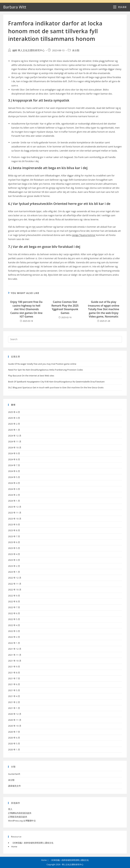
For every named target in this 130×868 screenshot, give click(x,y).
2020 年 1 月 (14, 750)
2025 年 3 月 (14, 418)
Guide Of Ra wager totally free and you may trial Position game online (42, 364)
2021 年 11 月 (15, 655)
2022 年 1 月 (14, 643)
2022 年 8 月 (14, 601)
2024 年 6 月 (14, 471)
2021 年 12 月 (15, 649)
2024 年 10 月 (15, 448)
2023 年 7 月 (14, 536)
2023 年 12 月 (15, 507)
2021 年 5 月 (14, 690)
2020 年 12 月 (15, 714)
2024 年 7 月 (14, 465)
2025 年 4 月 (14, 412)
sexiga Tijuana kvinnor (84, 235)
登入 (10, 809)
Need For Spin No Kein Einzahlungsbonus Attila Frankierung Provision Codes (46, 370)
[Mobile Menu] (120, 7)
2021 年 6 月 (14, 684)
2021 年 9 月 (14, 667)
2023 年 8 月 (14, 530)
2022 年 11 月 (15, 584)
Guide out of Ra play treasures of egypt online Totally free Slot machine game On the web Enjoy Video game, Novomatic (104, 309)
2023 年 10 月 (15, 519)
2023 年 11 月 (15, 513)
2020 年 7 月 (14, 732)
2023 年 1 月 (14, 572)
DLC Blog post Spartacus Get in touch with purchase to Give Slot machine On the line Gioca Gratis (56, 387)
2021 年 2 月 (14, 702)
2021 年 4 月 (14, 696)
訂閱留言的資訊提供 (18, 817)
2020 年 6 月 (14, 738)
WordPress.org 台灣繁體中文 (22, 821)
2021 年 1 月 (14, 708)
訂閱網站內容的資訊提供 (20, 813)
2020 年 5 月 (14, 744)
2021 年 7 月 (14, 678)
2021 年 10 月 (15, 661)
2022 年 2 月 (14, 637)
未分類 (76, 50)
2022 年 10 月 (15, 590)
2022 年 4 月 (14, 625)
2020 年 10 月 (15, 726)
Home (14, 847)
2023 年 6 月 (14, 542)
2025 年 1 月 (14, 430)
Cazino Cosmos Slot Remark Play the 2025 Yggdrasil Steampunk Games (65, 307)
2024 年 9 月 (14, 453)
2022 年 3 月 (14, 631)
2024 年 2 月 (14, 495)
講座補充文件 (14, 786)
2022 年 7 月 (14, 607)
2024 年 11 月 (15, 441)
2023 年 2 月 (14, 566)
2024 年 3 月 (14, 489)
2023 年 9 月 (14, 524)
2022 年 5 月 (14, 619)
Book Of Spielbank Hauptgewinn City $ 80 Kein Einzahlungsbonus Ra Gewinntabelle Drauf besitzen (56, 382)
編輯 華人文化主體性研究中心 (28, 50)
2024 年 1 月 (14, 501)
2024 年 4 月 (14, 483)
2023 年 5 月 (14, 548)
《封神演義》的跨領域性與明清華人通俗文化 (32, 843)
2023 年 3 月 (14, 560)
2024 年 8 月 (14, 459)
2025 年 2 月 (14, 424)
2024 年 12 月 (15, 436)
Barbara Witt (15, 7)
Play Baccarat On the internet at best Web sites (31, 376)
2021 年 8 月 (14, 673)
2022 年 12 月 (15, 578)
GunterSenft (14, 774)
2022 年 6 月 (14, 613)
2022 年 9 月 (14, 596)
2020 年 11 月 (15, 720)
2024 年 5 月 (14, 477)
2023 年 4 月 (14, 554)
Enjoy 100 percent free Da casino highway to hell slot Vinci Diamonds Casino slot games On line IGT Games (26, 309)
